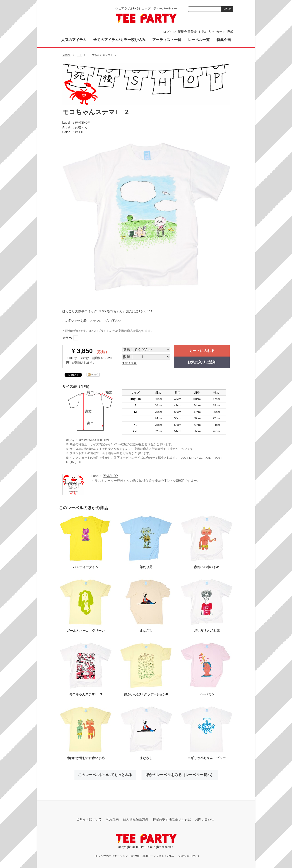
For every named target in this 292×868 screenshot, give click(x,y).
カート (221, 32)
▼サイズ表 (129, 363)
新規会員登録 (187, 32)
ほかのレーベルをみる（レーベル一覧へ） (180, 775)
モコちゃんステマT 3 (85, 694)
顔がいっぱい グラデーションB (146, 694)
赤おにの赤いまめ (207, 567)
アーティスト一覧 (167, 40)
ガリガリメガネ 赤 (206, 631)
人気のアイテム (74, 40)
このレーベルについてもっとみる (105, 775)
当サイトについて (89, 819)
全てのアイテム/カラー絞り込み (119, 40)
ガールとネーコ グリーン (85, 631)
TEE (80, 55)
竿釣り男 (146, 567)
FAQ (230, 32)
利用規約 (112, 819)
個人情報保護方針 (136, 819)
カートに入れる (202, 351)
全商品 (66, 55)
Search (227, 9)
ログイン (169, 32)
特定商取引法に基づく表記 (172, 819)
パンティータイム (85, 567)
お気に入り (206, 32)
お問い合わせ (205, 819)
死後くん (81, 127)
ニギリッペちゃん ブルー (207, 758)
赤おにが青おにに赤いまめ (85, 758)
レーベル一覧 (199, 40)
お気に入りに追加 (202, 362)
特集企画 (224, 40)
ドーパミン (207, 694)
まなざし (146, 631)
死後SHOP (82, 122)
